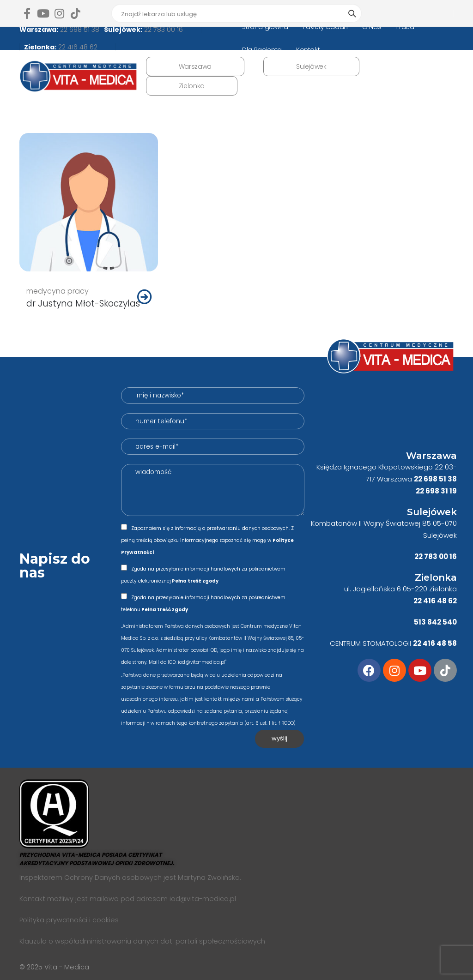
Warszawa (195, 66)
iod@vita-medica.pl (203, 899)
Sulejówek (311, 66)
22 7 (421, 556)
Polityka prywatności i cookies (69, 920)
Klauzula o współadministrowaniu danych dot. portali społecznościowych (142, 941)
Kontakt (308, 50)
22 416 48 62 (77, 47)
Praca (405, 27)
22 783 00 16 (163, 30)
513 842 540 (435, 622)
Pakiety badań (325, 27)
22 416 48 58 (435, 643)
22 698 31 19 (436, 491)
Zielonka (192, 86)
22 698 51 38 (79, 30)
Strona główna (265, 27)
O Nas (372, 27)
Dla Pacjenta (262, 50)
